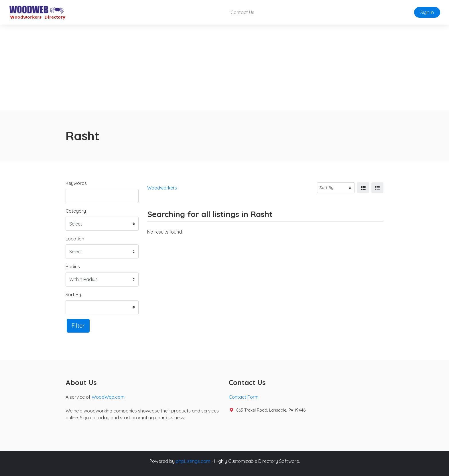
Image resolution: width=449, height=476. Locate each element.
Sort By (73, 295)
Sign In (427, 12)
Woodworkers (162, 188)
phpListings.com (193, 461)
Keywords (76, 183)
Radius (73, 266)
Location (75, 239)
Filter (78, 326)
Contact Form (244, 397)
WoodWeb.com (108, 397)
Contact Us (242, 12)
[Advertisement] (224, 68)
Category (76, 211)
